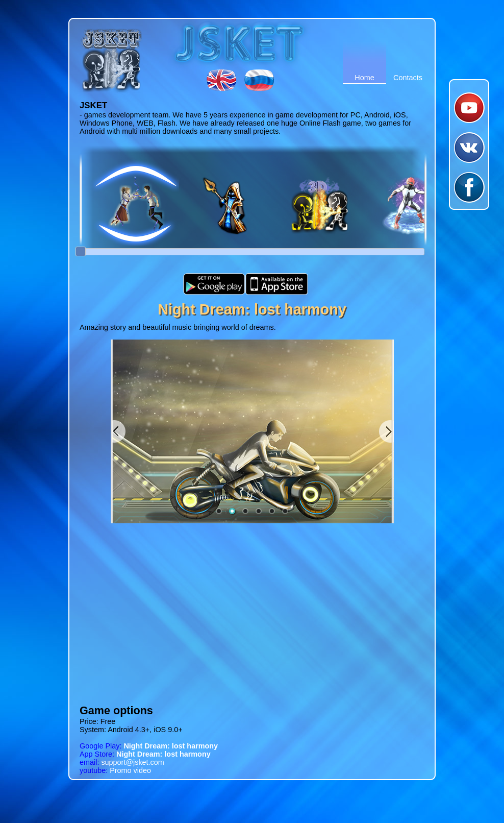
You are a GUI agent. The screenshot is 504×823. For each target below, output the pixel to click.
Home (364, 78)
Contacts (408, 78)
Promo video (115, 770)
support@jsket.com (122, 762)
